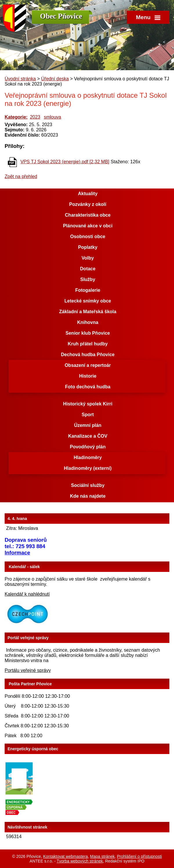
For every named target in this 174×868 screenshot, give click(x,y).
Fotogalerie (88, 290)
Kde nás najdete (88, 496)
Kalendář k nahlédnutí (27, 594)
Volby (88, 258)
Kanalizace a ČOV (88, 436)
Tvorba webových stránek (80, 861)
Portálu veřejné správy (28, 670)
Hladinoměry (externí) (88, 468)
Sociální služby (88, 485)
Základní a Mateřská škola (88, 312)
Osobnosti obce (88, 237)
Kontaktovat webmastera (66, 856)
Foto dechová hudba (88, 387)
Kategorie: (16, 117)
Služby (88, 279)
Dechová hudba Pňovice (88, 355)
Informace (17, 553)
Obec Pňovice (61, 16)
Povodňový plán (88, 447)
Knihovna (88, 322)
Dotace (88, 269)
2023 (35, 117)
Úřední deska (55, 79)
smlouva (52, 117)
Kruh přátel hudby (88, 344)
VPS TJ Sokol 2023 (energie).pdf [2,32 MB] (65, 162)
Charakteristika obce (88, 215)
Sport (88, 415)
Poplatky (88, 247)
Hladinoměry (88, 457)
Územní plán (88, 425)
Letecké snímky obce (88, 301)
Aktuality (88, 194)
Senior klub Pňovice (88, 333)
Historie (88, 376)
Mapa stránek (103, 856)
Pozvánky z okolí (88, 204)
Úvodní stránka (20, 79)
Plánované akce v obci (88, 226)
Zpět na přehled (21, 176)
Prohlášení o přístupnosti (139, 856)
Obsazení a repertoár (88, 365)
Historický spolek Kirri (88, 404)
